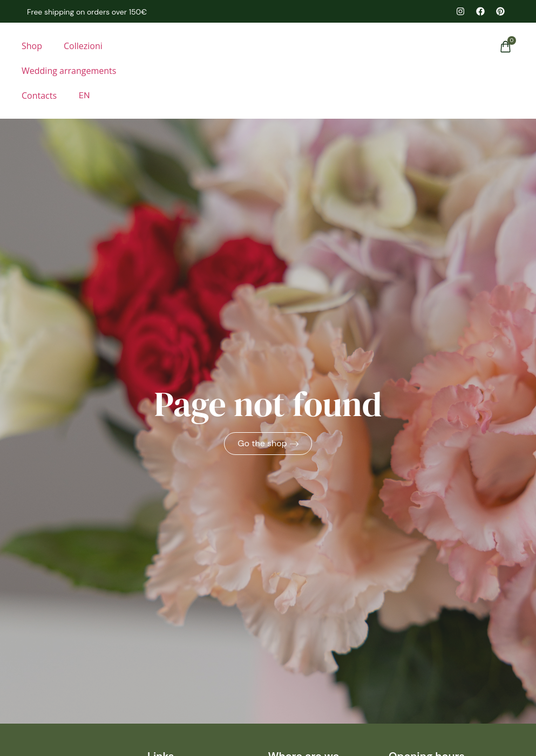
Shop (32, 46)
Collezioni (83, 46)
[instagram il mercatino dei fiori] (460, 11)
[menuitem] (84, 96)
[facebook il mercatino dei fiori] (480, 11)
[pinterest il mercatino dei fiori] (500, 11)
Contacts (39, 96)
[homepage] (268, 62)
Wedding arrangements (69, 71)
